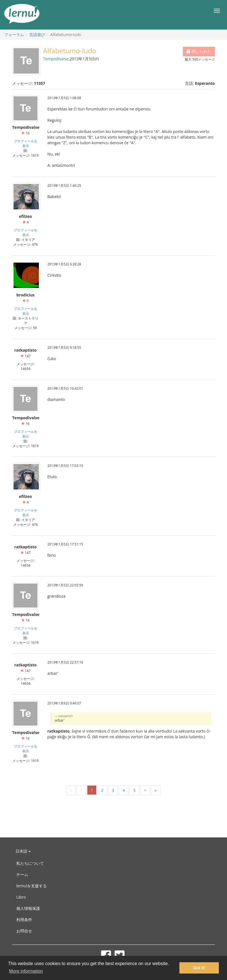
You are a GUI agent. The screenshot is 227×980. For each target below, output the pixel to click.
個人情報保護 (28, 908)
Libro (21, 897)
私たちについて (30, 863)
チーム (22, 874)
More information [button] (26, 971)
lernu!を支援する (32, 886)
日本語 (23, 851)
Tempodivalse (56, 59)
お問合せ (24, 931)
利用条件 (24, 920)
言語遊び (37, 35)
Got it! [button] (199, 968)
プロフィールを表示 (26, 143)
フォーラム (14, 35)
